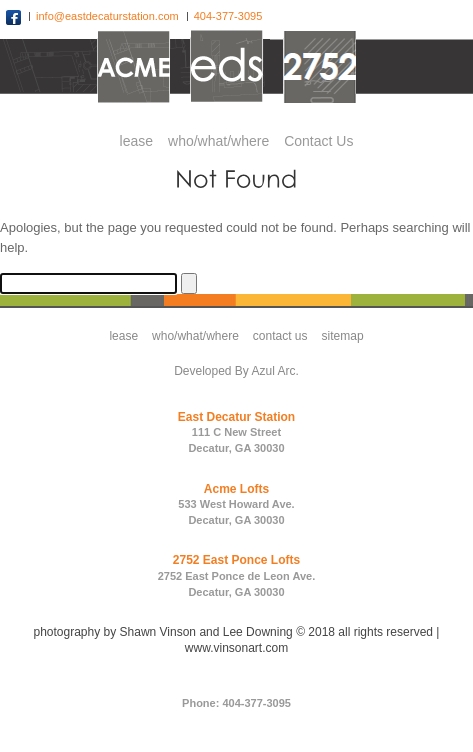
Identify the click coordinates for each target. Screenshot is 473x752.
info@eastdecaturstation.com (109, 16)
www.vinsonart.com (236, 648)
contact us (280, 336)
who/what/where (218, 141)
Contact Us (318, 141)
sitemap (343, 336)
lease (136, 141)
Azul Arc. (275, 371)
